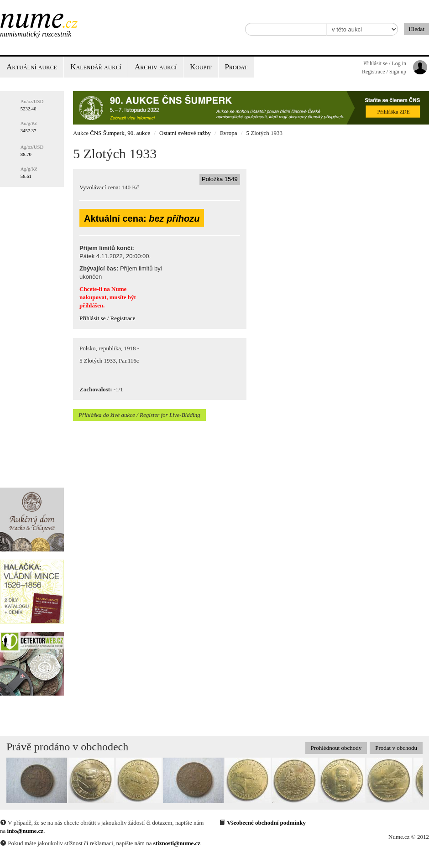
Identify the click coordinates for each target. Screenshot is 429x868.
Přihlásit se (92, 318)
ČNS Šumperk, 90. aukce (120, 133)
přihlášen (91, 305)
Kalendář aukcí (96, 67)
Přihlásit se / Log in (385, 63)
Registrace (123, 318)
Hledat (416, 29)
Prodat (236, 67)
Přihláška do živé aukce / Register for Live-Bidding (139, 415)
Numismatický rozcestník (36, 34)
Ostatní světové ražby (185, 133)
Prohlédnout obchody (336, 748)
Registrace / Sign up (384, 72)
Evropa (229, 133)
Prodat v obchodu (396, 748)
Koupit (201, 67)
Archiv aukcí (156, 67)
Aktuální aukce (32, 67)
